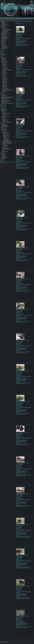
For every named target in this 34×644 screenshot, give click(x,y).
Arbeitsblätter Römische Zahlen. (8, 21)
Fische (4, 77)
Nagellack (4, 157)
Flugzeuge (4, 110)
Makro (2, 53)
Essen (2, 51)
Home (2, 19)
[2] (17, 23)
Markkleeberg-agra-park (7, 103)
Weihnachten (4, 25)
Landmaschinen (6, 149)
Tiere (3, 76)
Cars (3, 112)
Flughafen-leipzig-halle (7, 97)
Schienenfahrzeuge (7, 142)
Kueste (5, 68)
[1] (16, 23)
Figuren (3, 117)
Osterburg (5, 29)
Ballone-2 (6, 136)
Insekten (4, 78)
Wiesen (4, 72)
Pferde (4, 83)
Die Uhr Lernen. (28, 20)
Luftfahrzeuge (6, 135)
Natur (2, 57)
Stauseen (4, 49)
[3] (19, 23)
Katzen (4, 91)
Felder (4, 64)
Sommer (4, 69)
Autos (3, 111)
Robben (4, 82)
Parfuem (3, 156)
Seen (4, 63)
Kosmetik (2, 155)
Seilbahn (4, 147)
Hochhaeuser (4, 37)
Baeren (4, 81)
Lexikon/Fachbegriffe (9, 19)
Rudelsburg (5, 31)
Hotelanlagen (4, 38)
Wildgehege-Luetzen (7, 90)
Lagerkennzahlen (4, 20)
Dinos (2, 50)
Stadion (3, 43)
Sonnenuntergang (6, 70)
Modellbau (3, 55)
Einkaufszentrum (5, 33)
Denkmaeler (4, 32)
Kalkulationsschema (29, 19)
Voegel (4, 79)
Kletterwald (4, 127)
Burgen (3, 27)
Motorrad (4, 148)
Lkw (3, 115)
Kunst (2, 161)
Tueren (3, 44)
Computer (4, 129)
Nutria (4, 84)
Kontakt (16, 19)
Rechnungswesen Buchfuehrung (16, 20)
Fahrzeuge (4, 130)
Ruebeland (4, 102)
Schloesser (4, 47)
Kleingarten (4, 95)
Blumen (3, 59)
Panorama (3, 104)
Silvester (3, 24)
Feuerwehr (5, 146)
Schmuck (2, 107)
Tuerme (3, 45)
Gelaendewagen (6, 114)
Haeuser (3, 36)
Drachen (4, 120)
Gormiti (4, 121)
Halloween (4, 23)
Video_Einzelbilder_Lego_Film (7, 162)
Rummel (3, 96)
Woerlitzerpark (5, 98)
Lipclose (3, 159)
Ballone (5, 137)
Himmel (3, 60)
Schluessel (4, 151)
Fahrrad (4, 134)
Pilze (2, 92)
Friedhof (3, 34)
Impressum (21, 19)
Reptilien (4, 86)
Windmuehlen (5, 46)
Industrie (3, 39)
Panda (4, 85)
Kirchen (3, 40)
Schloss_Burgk (6, 30)
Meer (4, 66)
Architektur (3, 26)
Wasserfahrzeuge (6, 143)
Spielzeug (3, 109)
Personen (3, 105)
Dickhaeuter (5, 89)
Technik (2, 128)
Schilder (3, 154)
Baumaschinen (6, 133)
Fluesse (4, 65)
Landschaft (4, 62)
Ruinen (3, 42)
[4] (20, 23)
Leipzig (3, 99)
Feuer (2, 52)
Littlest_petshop (6, 122)
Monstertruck (5, 116)
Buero (2, 160)
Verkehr (2, 153)
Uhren (3, 108)
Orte (1, 94)
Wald (4, 71)
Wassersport (4, 125)
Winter (4, 73)
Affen (4, 88)
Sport (2, 123)
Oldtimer (4, 144)
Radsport (3, 124)
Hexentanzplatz (5, 101)
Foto (2, 150)
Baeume (3, 58)
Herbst (4, 75)
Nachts (2, 56)
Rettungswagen (6, 141)
